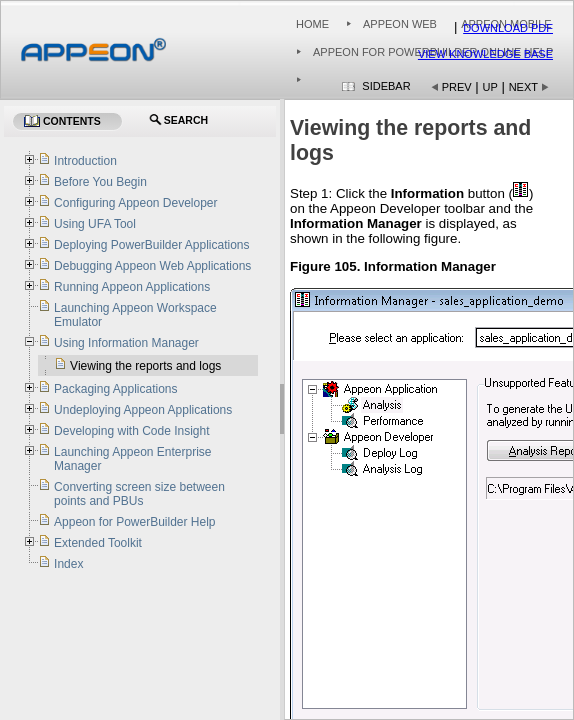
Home (312, 24)
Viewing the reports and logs (145, 366)
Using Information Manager (126, 343)
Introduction (85, 161)
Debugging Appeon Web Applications (152, 266)
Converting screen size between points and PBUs (139, 494)
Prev (457, 87)
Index (68, 564)
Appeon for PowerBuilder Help (134, 522)
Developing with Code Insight (131, 431)
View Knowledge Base (485, 54)
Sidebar (386, 86)
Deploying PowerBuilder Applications (151, 245)
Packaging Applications (115, 389)
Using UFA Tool (95, 224)
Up (490, 87)
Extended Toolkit (98, 543)
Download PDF (508, 28)
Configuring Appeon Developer (135, 203)
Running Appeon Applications (132, 287)
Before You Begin (100, 182)
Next (523, 87)
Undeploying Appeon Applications (143, 410)
